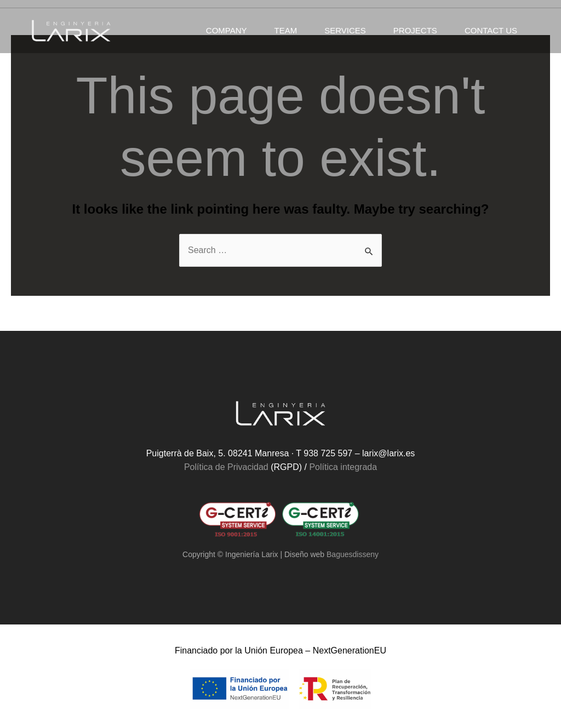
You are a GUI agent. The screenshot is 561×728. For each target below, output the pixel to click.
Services (345, 30)
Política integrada (343, 467)
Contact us (491, 30)
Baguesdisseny (353, 554)
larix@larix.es (388, 453)
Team (286, 30)
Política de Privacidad (226, 467)
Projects (415, 30)
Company (227, 30)
